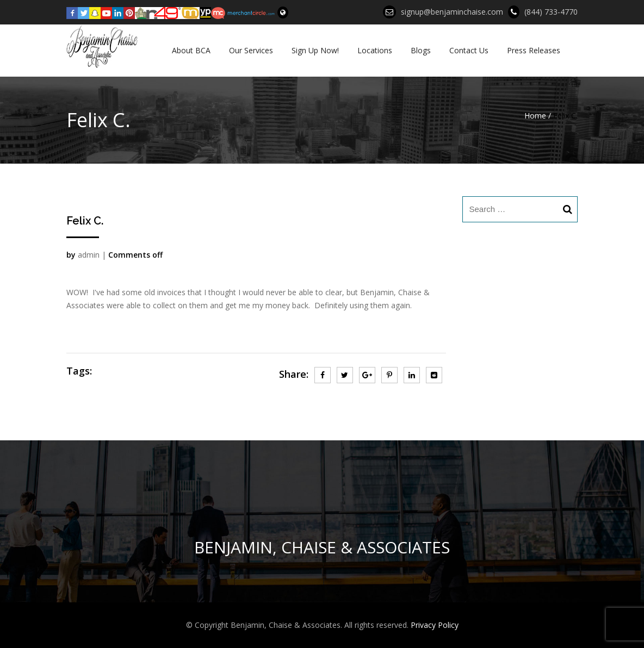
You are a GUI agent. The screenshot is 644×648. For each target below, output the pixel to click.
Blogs (421, 50)
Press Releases (534, 50)
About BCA (191, 50)
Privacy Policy (435, 625)
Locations (375, 50)
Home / (538, 116)
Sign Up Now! (315, 50)
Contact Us (469, 50)
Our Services (251, 50)
